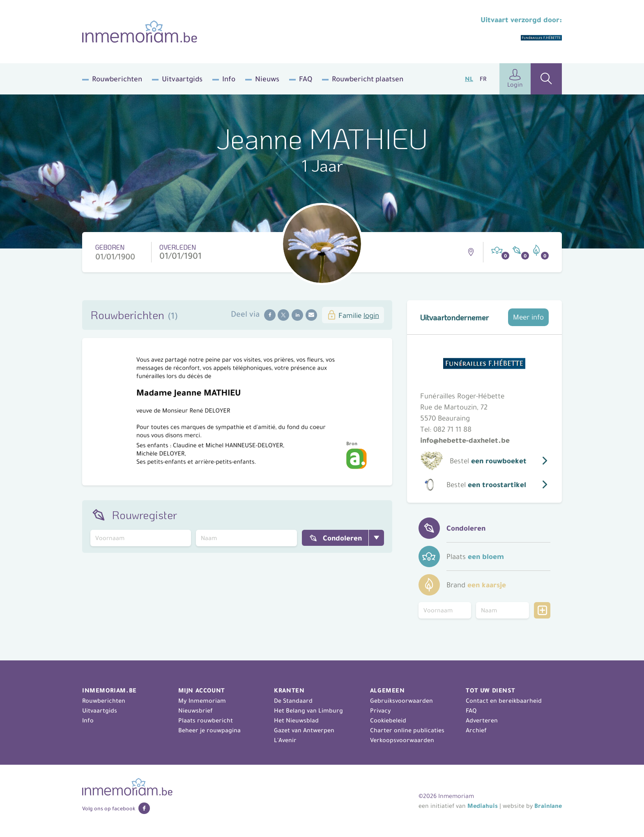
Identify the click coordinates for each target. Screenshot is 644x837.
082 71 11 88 (452, 429)
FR (483, 79)
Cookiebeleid (388, 720)
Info (229, 79)
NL (469, 79)
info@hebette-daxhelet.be (465, 440)
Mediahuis (483, 806)
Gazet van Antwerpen (304, 730)
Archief (476, 730)
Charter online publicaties (407, 730)
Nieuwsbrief (195, 711)
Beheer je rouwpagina (209, 730)
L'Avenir (285, 740)
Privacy (381, 711)
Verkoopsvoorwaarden (402, 740)
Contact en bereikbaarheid (504, 701)
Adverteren (482, 720)
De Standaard (293, 701)
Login (515, 79)
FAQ (306, 79)
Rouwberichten (117, 79)
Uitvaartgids (182, 79)
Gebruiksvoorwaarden (401, 701)
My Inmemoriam (202, 701)
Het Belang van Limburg (308, 711)
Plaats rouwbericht (206, 720)
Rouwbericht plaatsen (368, 79)
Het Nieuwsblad (296, 720)
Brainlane (548, 806)
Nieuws (267, 79)
